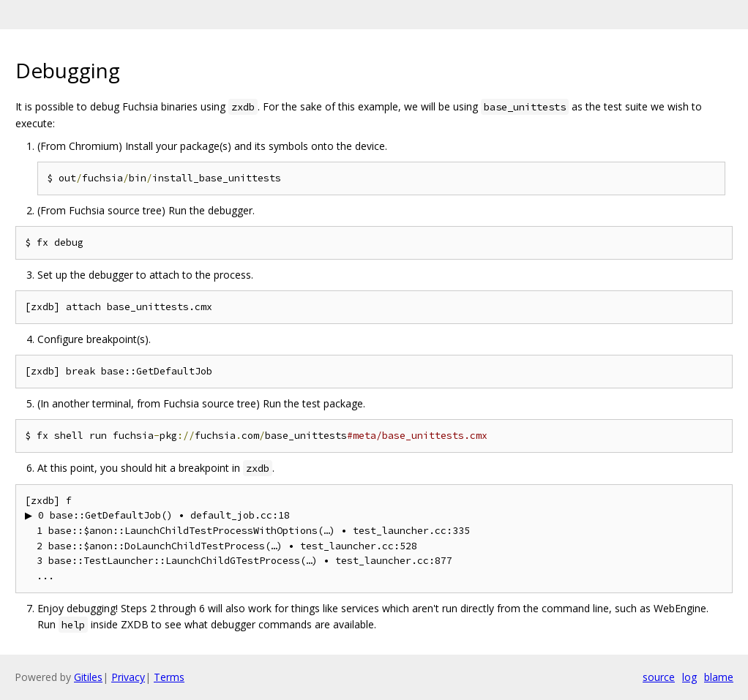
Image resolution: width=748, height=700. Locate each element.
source (659, 677)
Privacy (128, 677)
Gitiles (88, 677)
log (689, 677)
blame (719, 677)
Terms (169, 677)
